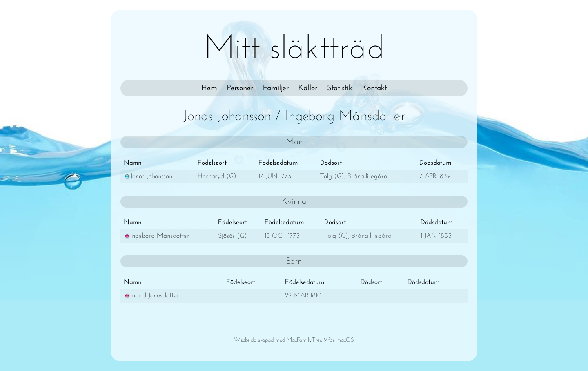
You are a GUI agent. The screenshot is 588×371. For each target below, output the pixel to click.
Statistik (340, 88)
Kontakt (375, 88)
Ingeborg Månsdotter (157, 236)
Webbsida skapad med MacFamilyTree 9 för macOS (294, 340)
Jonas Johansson (148, 176)
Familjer (276, 88)
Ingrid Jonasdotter (151, 296)
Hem (209, 88)
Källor (308, 88)
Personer (240, 88)
